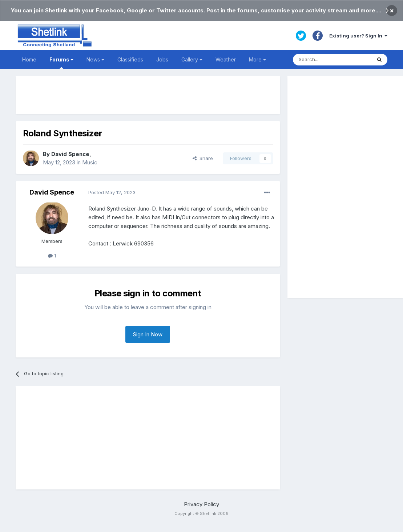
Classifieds (130, 59)
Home (29, 59)
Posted (112, 192)
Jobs (162, 59)
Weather (226, 59)
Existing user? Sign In (358, 36)
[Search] (332, 60)
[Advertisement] (148, 95)
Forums (61, 63)
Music (90, 162)
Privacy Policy (201, 504)
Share (203, 158)
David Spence (70, 154)
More (257, 59)
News (95, 59)
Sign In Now (148, 334)
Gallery (192, 59)
